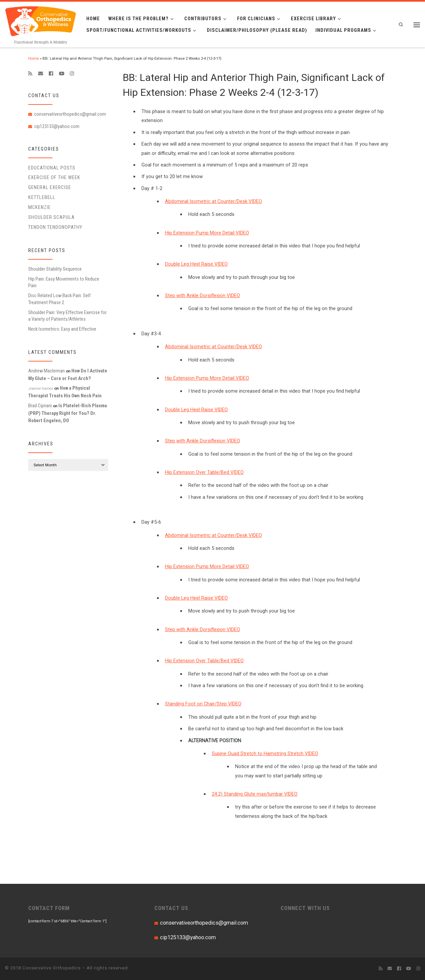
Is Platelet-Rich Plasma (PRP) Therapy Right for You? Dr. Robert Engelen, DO (68, 413)
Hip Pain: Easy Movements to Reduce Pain (64, 282)
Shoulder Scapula (51, 217)
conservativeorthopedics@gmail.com (70, 114)
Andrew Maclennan (46, 371)
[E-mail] (41, 74)
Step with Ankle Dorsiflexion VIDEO (203, 295)
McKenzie (40, 207)
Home (34, 58)
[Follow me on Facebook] (51, 74)
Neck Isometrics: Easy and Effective (62, 329)
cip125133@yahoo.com (57, 126)
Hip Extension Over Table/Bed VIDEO (204, 472)
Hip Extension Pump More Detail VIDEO (207, 233)
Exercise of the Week (54, 177)
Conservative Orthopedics (51, 968)
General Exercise (50, 187)
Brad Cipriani (40, 406)
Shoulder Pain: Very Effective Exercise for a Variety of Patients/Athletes (67, 316)
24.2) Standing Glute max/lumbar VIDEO (255, 794)
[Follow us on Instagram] (72, 74)
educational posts (52, 168)
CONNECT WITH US (305, 908)
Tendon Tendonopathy (55, 227)
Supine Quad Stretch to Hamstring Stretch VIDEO (265, 753)
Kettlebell (42, 197)
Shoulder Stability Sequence (55, 269)
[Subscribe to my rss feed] (30, 74)
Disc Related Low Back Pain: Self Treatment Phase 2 (59, 299)
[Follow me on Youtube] (61, 74)
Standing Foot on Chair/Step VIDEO (203, 704)
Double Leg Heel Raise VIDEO (196, 264)
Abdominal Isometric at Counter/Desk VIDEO (213, 201)
